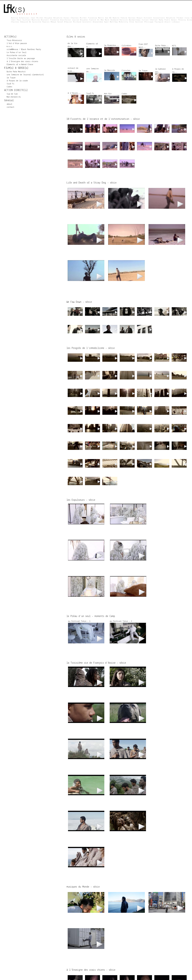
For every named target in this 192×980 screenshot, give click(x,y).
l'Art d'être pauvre (17, 43)
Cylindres (126, 46)
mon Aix (108, 94)
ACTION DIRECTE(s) (16, 90)
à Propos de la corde (17, 81)
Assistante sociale (16, 56)
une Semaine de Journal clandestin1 (25, 75)
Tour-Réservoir (14, 40)
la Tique (11, 78)
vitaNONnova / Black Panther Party (24, 50)
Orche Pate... (162, 46)
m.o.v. (10, 46)
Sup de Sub (12, 94)
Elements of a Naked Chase (20, 65)
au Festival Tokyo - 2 (121, 621)
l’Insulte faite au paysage (21, 59)
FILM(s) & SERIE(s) (16, 68)
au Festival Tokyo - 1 (79, 621)
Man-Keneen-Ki (14, 97)
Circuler (126, 71)
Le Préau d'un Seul (16, 53)
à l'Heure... (74, 93)
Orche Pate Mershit (16, 72)
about (9, 104)
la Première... (111, 45)
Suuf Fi (10, 84)
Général (9, 101)
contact (10, 107)
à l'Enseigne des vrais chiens (22, 62)
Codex (9, 87)
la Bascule (109, 70)
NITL (174, 46)
